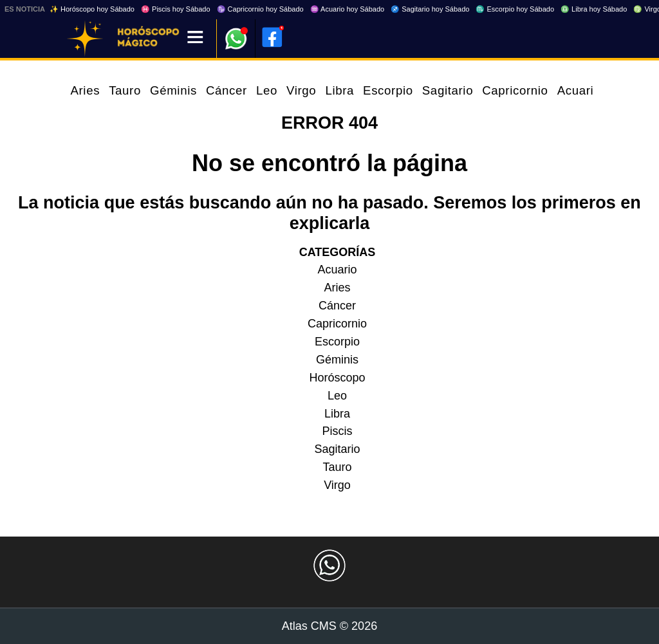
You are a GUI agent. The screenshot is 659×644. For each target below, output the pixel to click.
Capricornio (515, 90)
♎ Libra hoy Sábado (594, 9)
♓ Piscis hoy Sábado (176, 9)
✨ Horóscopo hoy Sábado (92, 9)
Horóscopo (337, 378)
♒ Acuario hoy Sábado (348, 9)
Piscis (337, 431)
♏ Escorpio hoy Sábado (515, 9)
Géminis (173, 90)
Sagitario (448, 90)
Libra (339, 90)
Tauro (125, 90)
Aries (85, 90)
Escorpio (388, 90)
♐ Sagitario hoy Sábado (430, 9)
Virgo (301, 90)
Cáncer (227, 90)
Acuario (579, 90)
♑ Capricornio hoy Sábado (260, 9)
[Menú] (195, 38)
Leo (267, 90)
